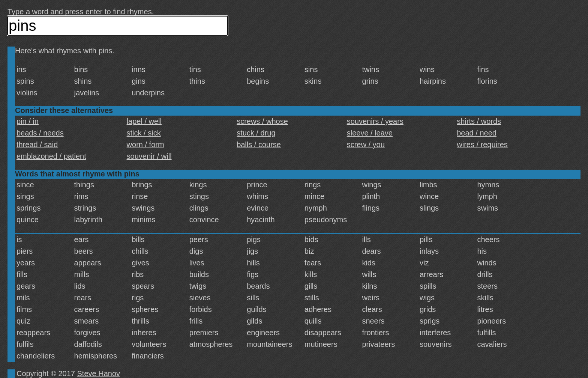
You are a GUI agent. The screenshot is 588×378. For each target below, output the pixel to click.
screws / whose (262, 121)
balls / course (259, 145)
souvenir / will (149, 156)
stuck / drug (256, 133)
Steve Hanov (99, 373)
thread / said (37, 145)
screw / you (366, 145)
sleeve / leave (370, 133)
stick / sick (144, 133)
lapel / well (144, 121)
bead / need (477, 133)
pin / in (28, 121)
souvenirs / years (375, 121)
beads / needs (40, 133)
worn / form (145, 145)
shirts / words (479, 121)
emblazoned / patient (51, 156)
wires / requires (482, 145)
